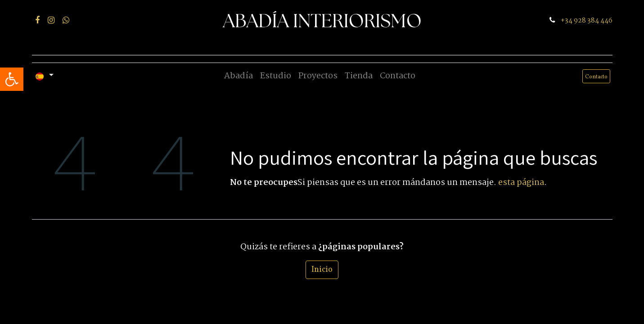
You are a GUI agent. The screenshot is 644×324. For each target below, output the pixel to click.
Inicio (322, 270)
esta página (521, 183)
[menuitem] (239, 76)
